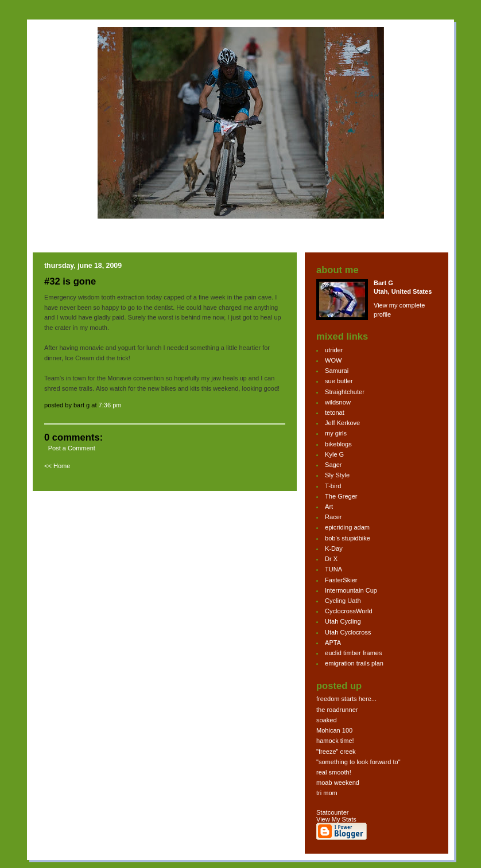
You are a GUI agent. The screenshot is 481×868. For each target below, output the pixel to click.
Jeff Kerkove (342, 423)
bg (54, 134)
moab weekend (338, 783)
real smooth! (334, 772)
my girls (336, 433)
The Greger (341, 496)
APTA (333, 643)
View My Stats (336, 819)
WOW (333, 360)
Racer (333, 517)
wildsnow (338, 402)
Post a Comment (72, 448)
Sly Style (337, 475)
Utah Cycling (343, 621)
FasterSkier (341, 580)
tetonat (335, 412)
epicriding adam (347, 527)
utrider (334, 350)
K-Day (334, 548)
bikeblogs (338, 444)
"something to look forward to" (358, 762)
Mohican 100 (334, 730)
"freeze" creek (336, 752)
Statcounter (333, 812)
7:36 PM (110, 405)
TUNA (333, 569)
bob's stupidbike (348, 538)
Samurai (337, 371)
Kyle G (334, 454)
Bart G (383, 283)
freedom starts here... (346, 699)
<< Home (57, 466)
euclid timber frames (353, 653)
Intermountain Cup (351, 590)
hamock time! (335, 741)
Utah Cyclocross (348, 632)
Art (329, 507)
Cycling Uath (343, 601)
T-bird (333, 486)
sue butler (339, 381)
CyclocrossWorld (349, 611)
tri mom (327, 793)
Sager (333, 465)
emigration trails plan (354, 663)
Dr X (331, 559)
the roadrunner (337, 710)
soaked (327, 720)
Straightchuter (345, 392)
